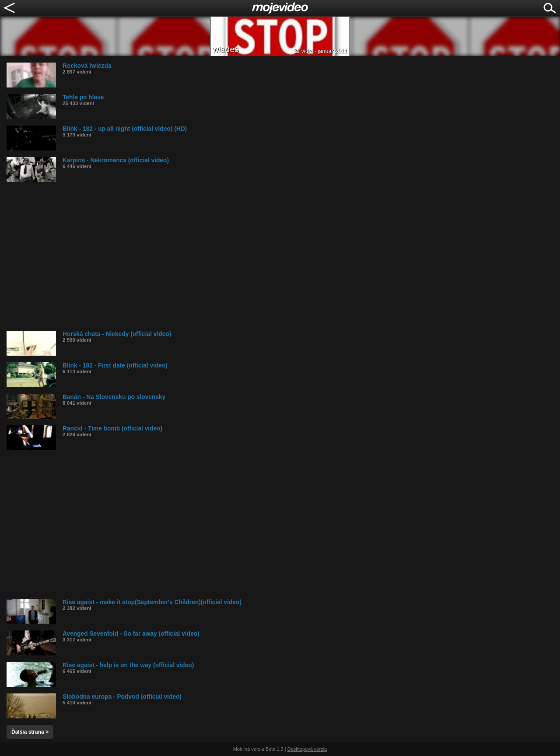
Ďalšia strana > (30, 732)
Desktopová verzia (307, 749)
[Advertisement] (269, 256)
